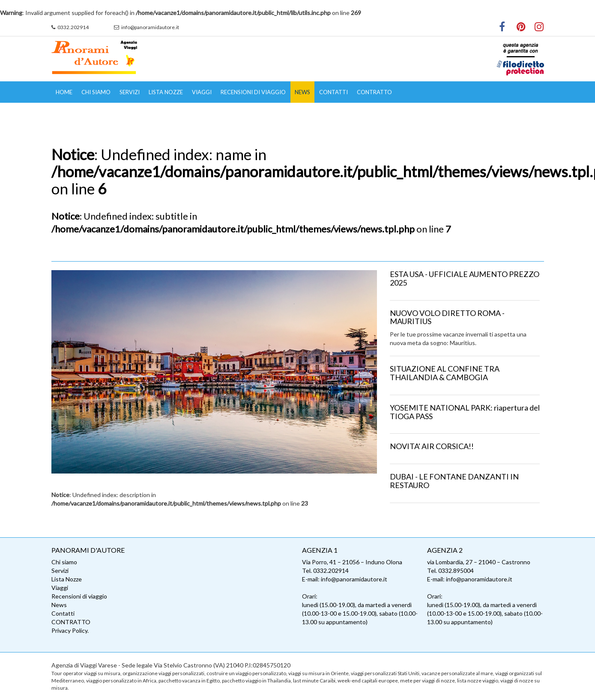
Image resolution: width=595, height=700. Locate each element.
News (302, 92)
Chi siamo (96, 92)
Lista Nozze (166, 92)
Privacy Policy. (70, 630)
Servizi (130, 92)
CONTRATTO (374, 92)
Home (64, 92)
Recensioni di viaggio (253, 92)
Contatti (333, 92)
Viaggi (202, 92)
